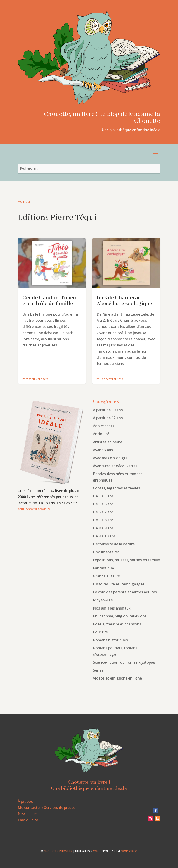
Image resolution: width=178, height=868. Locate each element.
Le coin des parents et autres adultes (125, 592)
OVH (96, 851)
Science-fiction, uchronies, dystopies (124, 662)
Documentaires (106, 552)
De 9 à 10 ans (104, 536)
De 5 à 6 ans (103, 504)
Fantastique (103, 568)
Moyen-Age (103, 600)
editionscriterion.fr (34, 509)
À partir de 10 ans (108, 410)
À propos (25, 801)
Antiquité (101, 434)
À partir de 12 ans (108, 418)
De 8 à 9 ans (103, 528)
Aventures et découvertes (115, 466)
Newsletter (27, 814)
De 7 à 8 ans (103, 520)
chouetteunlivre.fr (58, 851)
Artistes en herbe (108, 442)
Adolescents (104, 426)
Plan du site (28, 820)
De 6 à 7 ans (103, 512)
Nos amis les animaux (112, 608)
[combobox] (89, 168)
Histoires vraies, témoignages (119, 584)
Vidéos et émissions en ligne (117, 678)
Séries (98, 670)
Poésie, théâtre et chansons (117, 624)
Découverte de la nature (114, 544)
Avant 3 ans (103, 450)
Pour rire (100, 632)
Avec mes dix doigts (110, 458)
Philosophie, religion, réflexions (120, 616)
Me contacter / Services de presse (46, 808)
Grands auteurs (106, 576)
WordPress (129, 851)
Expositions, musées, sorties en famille (126, 560)
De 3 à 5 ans (103, 496)
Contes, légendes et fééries (117, 488)
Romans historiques (110, 640)
